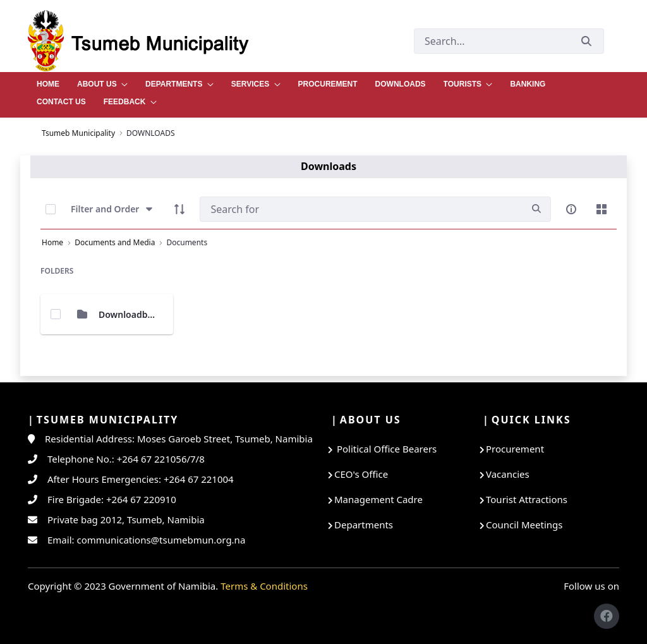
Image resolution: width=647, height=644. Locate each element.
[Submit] (586, 41)
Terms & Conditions (264, 586)
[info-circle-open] (571, 209)
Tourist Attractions (527, 499)
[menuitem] (48, 81)
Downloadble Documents (153, 314)
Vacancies (508, 474)
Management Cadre (378, 499)
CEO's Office (361, 474)
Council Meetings (524, 525)
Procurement (515, 449)
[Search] (361, 209)
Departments (364, 525)
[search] (536, 209)
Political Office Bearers (385, 449)
